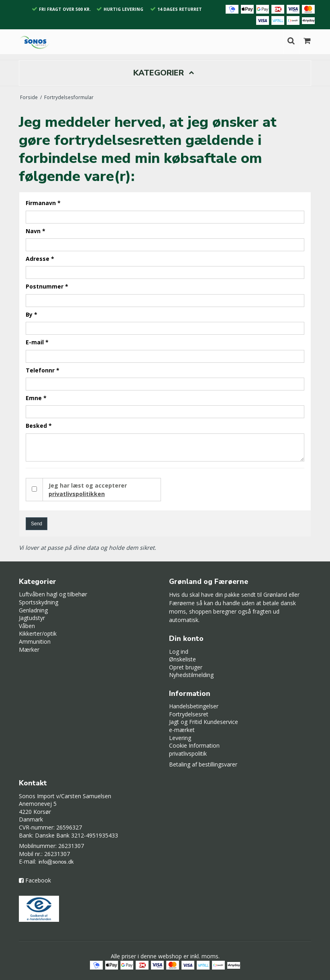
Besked (39, 426)
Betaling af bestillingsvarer (203, 764)
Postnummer (47, 286)
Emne (36, 398)
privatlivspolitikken (77, 494)
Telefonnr (43, 370)
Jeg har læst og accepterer (88, 490)
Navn (36, 231)
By (32, 314)
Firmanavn (43, 203)
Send (37, 524)
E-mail (37, 342)
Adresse (40, 259)
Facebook (38, 880)
